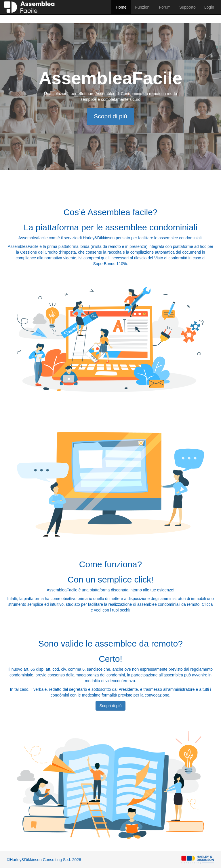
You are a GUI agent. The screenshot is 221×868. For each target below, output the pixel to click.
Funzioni (143, 7)
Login (209, 7)
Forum (165, 7)
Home (121, 7)
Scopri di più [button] (110, 706)
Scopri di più (110, 116)
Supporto (187, 7)
